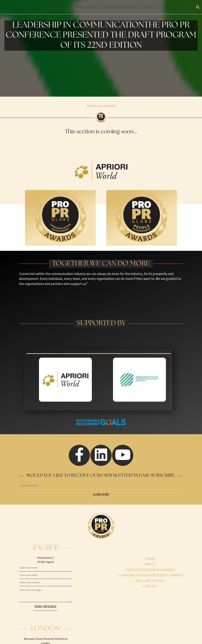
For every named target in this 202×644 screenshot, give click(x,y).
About (17, 7)
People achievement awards (150, 570)
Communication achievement (122, 7)
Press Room (150, 7)
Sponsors (166, 7)
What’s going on (33, 7)
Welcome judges (150, 581)
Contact (180, 7)
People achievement (88, 7)
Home (7, 7)
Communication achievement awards (150, 575)
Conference (53, 7)
